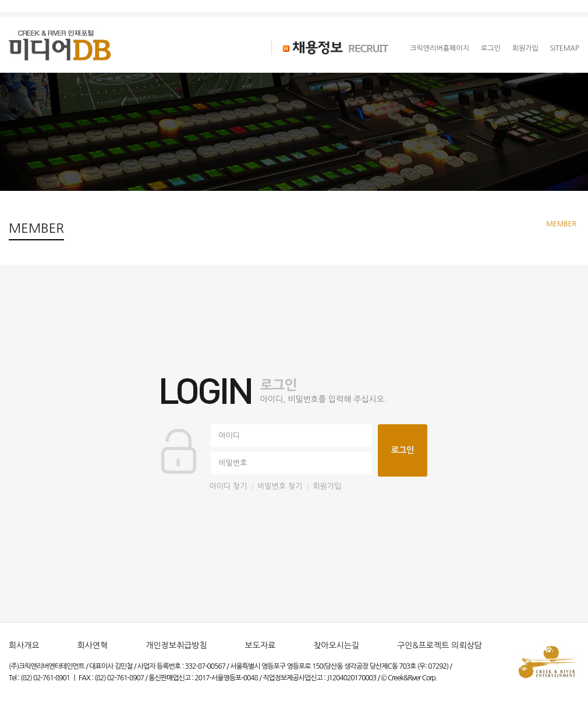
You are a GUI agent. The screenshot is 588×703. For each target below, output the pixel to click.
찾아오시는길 (336, 645)
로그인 (491, 48)
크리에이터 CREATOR (186, 48)
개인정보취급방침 (176, 645)
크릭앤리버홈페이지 (440, 48)
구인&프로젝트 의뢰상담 (440, 645)
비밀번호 (233, 463)
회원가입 (525, 48)
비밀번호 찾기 (280, 486)
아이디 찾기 (229, 486)
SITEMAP (565, 48)
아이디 (230, 436)
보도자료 (261, 645)
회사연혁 (93, 645)
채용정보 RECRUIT (330, 48)
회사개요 (24, 645)
